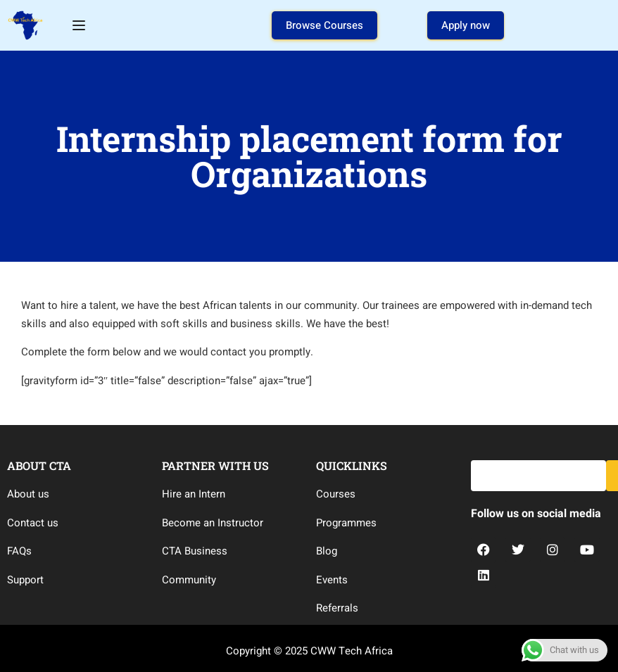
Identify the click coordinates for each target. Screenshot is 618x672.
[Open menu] (81, 25)
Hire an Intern (194, 494)
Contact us (33, 523)
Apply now (466, 25)
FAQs (19, 551)
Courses (336, 494)
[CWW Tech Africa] (25, 25)
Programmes (346, 523)
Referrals (337, 608)
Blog (327, 551)
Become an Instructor (213, 523)
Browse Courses (324, 25)
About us (28, 494)
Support (25, 580)
